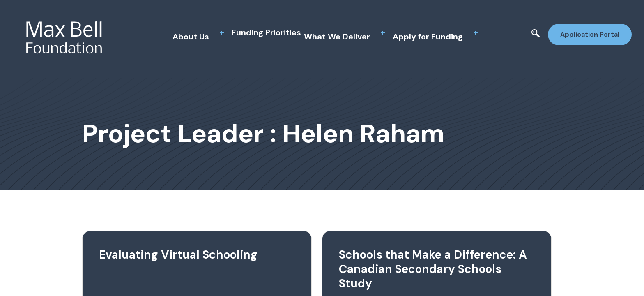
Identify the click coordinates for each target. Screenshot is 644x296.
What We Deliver (337, 37)
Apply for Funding (428, 37)
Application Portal (590, 34)
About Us (191, 37)
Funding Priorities (266, 32)
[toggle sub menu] (222, 33)
